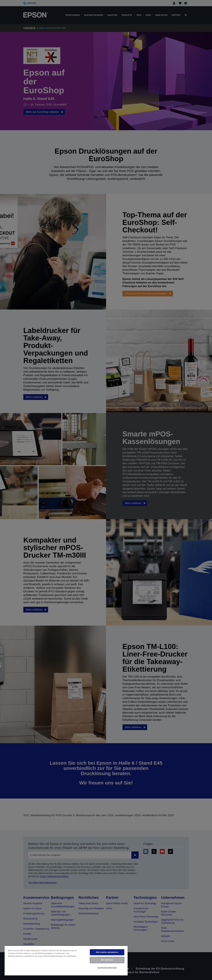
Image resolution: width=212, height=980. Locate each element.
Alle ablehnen (107, 960)
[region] (66, 960)
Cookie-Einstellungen (107, 968)
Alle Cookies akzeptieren (107, 952)
